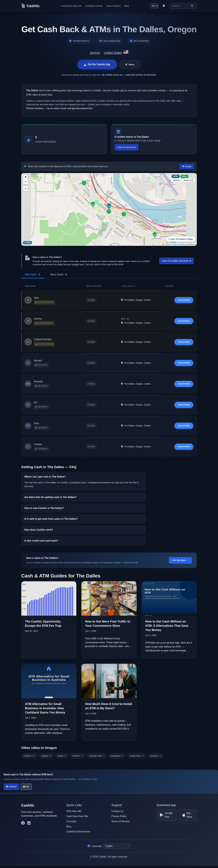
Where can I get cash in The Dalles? (45, 479)
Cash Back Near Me (71, 6)
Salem (62, 758)
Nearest (177, 180)
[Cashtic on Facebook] (23, 825)
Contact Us (117, 813)
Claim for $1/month (127, 147)
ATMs (176, 176)
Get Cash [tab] (33, 274)
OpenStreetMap (179, 244)
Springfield (117, 758)
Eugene (46, 758)
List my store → (180, 562)
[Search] (192, 6)
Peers (184, 176)
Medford (78, 758)
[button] (155, 235)
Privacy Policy (119, 818)
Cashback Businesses (78, 834)
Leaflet (166, 244)
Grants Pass (137, 758)
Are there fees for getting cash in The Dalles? (50, 499)
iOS (26, 789)
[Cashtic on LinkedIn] (29, 825)
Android (11, 789)
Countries (71, 823)
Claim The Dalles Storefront (177, 261)
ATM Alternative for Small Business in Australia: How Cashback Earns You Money (45, 710)
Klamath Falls (97, 758)
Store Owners (113, 6)
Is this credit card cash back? (41, 543)
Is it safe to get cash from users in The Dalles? (51, 521)
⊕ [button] (26, 188)
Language (95, 848)
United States (113, 53)
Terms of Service (120, 823)
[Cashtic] (31, 6)
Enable (187, 166)
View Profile (184, 300)
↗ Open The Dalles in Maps (181, 239)
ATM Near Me (74, 813)
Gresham (156, 758)
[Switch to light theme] (164, 6)
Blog (126, 6)
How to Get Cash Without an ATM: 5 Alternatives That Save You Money (167, 628)
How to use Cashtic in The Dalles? (44, 510)
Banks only (189, 180)
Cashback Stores (94, 6)
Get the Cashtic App (97, 65)
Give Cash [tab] (59, 274)
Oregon (95, 53)
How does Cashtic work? (39, 532)
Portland (29, 758)
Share (130, 65)
